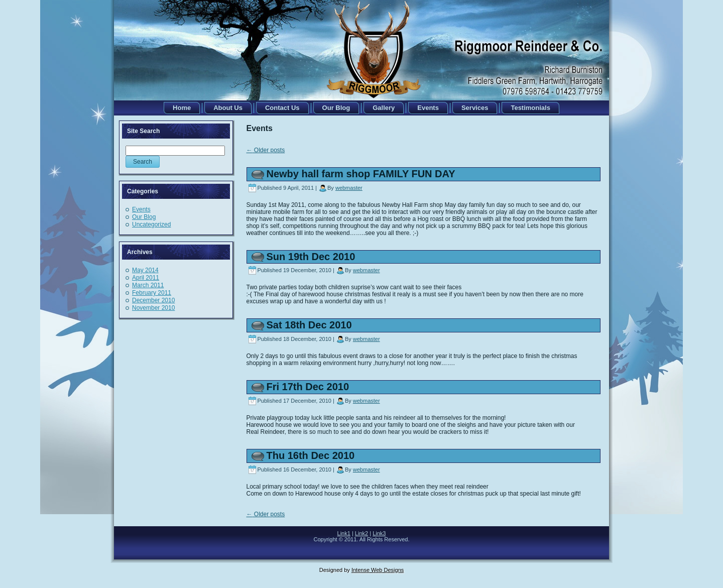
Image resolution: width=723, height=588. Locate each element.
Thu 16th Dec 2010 (311, 455)
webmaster (349, 188)
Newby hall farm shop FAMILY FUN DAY (361, 174)
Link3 (379, 533)
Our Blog (144, 217)
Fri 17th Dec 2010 (308, 387)
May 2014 (145, 270)
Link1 (344, 533)
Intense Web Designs (378, 570)
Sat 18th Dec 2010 (309, 325)
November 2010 (153, 308)
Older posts (266, 150)
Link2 (361, 533)
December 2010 (153, 300)
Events (141, 209)
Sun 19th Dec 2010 (311, 257)
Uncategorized (151, 224)
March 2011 (148, 285)
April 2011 (146, 278)
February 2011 (152, 293)
